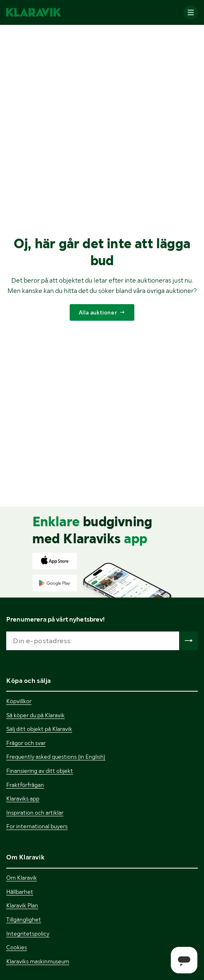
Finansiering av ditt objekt (40, 771)
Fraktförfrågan (25, 785)
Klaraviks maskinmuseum (38, 961)
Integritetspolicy (28, 934)
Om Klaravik (22, 878)
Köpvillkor (19, 701)
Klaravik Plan (22, 905)
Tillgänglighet (24, 920)
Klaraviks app (23, 799)
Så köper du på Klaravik (35, 715)
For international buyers (37, 826)
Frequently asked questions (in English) (56, 757)
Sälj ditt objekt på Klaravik (39, 729)
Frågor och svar (26, 743)
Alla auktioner (98, 312)
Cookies (17, 947)
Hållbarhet (20, 892)
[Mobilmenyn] (191, 12)
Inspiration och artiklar (35, 813)
